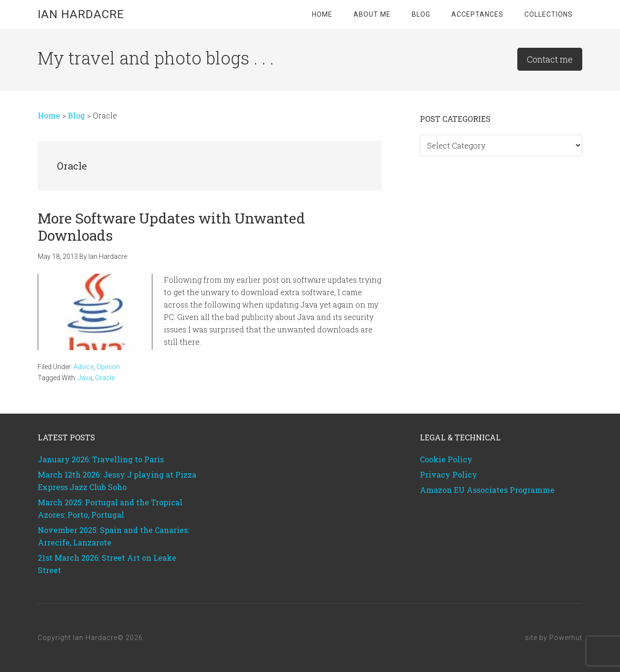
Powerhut (566, 638)
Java (85, 378)
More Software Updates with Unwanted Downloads (171, 227)
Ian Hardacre (81, 14)
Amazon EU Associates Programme (487, 490)
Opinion (108, 367)
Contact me (550, 59)
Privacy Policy (449, 475)
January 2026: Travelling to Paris (101, 459)
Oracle (105, 378)
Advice (84, 367)
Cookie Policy (446, 459)
